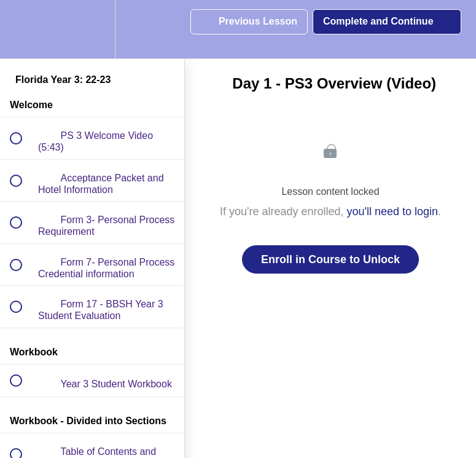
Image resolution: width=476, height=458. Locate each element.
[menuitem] (92, 29)
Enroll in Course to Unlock (330, 259)
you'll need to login (393, 211)
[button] (23, 29)
